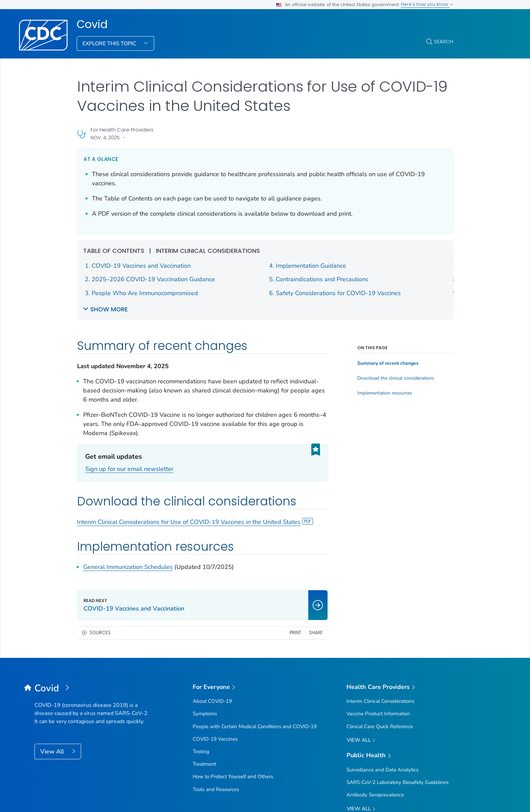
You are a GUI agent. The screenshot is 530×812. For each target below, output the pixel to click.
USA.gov (486, 797)
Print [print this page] (295, 497)
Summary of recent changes (388, 251)
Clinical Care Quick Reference (380, 590)
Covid (92, 24)
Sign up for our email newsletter (129, 375)
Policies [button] (190, 734)
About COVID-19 (212, 565)
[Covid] (92, 552)
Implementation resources (385, 281)
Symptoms (205, 578)
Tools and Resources (216, 653)
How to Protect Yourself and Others (233, 641)
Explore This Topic (110, 44)
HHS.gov (460, 797)
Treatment (204, 628)
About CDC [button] (127, 734)
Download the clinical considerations (396, 266)
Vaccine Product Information (378, 578)
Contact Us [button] (57, 734)
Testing (201, 615)
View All (53, 615)
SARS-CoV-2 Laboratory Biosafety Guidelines (397, 646)
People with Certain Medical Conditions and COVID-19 (255, 590)
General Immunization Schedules (128, 474)
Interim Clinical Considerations (380, 565)
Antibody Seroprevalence (375, 659)
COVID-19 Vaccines (215, 603)
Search (444, 41)
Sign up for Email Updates (228, 706)
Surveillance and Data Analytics (382, 634)
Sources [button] (100, 497)
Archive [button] (317, 734)
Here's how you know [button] (427, 4)
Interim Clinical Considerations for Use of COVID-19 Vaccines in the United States (195, 428)
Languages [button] (254, 734)
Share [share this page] (316, 497)
